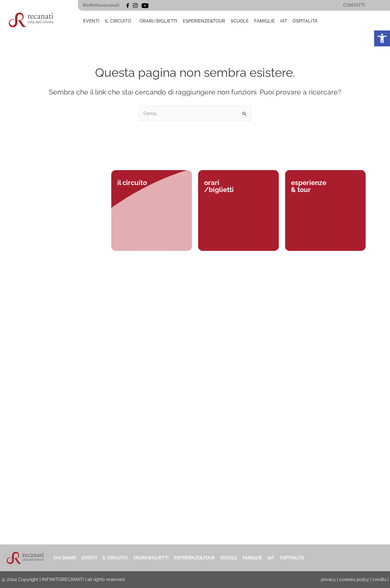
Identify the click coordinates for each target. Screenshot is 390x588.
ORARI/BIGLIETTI (158, 21)
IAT (284, 21)
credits (379, 579)
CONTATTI (354, 5)
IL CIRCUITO (118, 21)
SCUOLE (240, 21)
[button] (119, 21)
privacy (328, 579)
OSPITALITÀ (305, 21)
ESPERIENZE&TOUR (204, 21)
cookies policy (354, 579)
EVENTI (91, 21)
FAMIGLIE (264, 21)
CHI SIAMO (65, 558)
